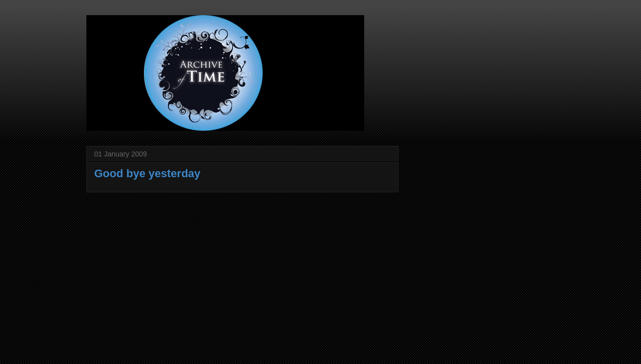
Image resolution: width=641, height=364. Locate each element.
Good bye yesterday (147, 173)
